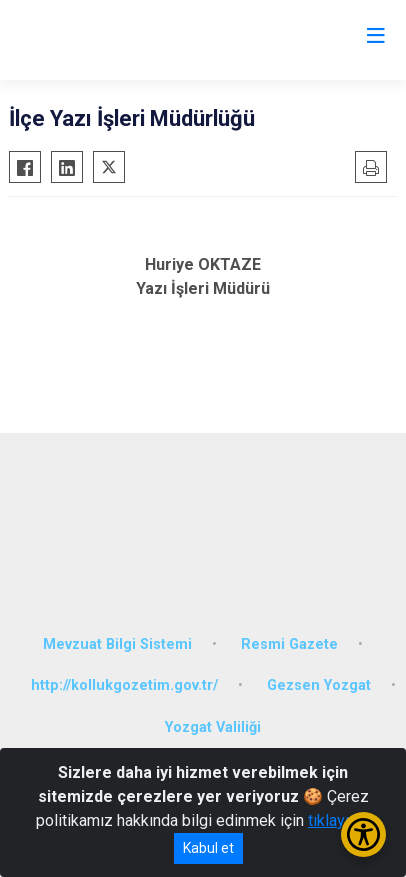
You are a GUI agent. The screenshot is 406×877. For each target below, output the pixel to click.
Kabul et (208, 848)
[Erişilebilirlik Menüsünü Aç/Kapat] (363, 834)
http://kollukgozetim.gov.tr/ (124, 685)
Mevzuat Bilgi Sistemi (117, 644)
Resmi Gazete (289, 644)
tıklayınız (339, 820)
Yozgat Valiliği (213, 727)
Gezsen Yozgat (319, 685)
